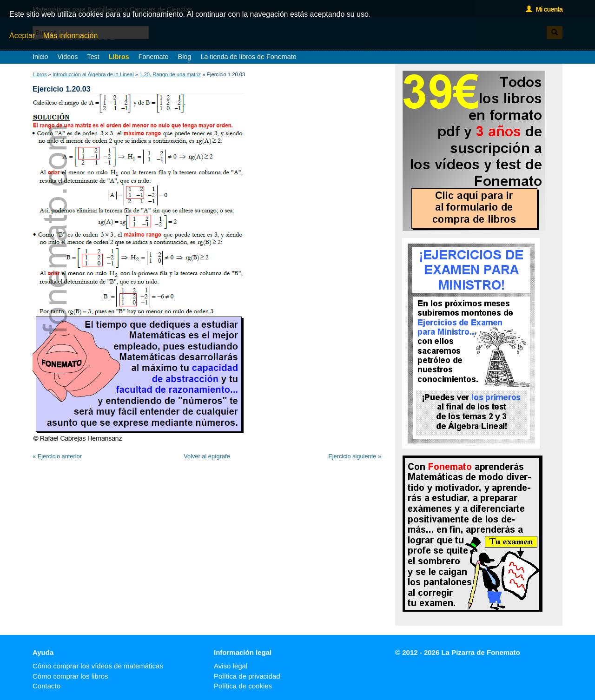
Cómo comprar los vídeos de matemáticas (98, 666)
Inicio (40, 57)
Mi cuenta (544, 9)
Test (93, 57)
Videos (68, 57)
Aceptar (22, 36)
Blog (185, 57)
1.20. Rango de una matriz (170, 74)
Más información (70, 36)
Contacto (46, 686)
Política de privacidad (247, 676)
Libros (119, 57)
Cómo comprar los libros (70, 676)
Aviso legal (231, 666)
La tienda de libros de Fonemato (248, 57)
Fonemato (154, 57)
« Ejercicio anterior (57, 456)
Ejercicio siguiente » (355, 456)
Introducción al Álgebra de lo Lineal (93, 74)
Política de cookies (243, 686)
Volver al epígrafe (207, 456)
